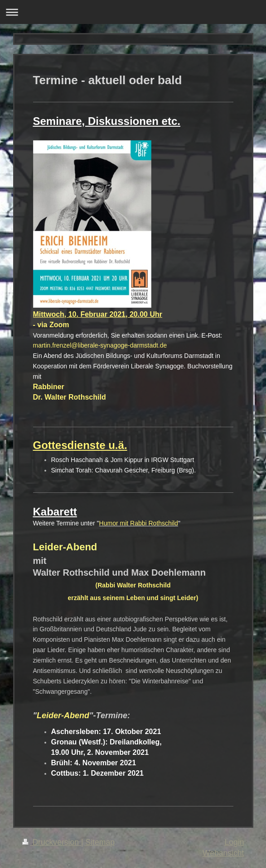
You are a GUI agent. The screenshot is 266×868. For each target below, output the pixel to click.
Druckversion (52, 842)
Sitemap (100, 842)
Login (234, 842)
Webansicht (223, 853)
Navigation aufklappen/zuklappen (133, 12)
